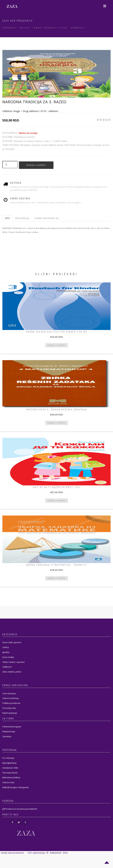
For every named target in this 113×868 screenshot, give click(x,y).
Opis (7, 218)
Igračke (6, 652)
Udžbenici (7, 667)
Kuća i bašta (8, 657)
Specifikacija (22, 218)
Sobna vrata (8, 782)
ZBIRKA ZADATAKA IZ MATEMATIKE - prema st (56, 565)
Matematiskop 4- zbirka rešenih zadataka (56, 410)
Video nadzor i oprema (13, 662)
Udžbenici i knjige (16, 28)
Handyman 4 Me (10, 768)
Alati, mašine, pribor (12, 672)
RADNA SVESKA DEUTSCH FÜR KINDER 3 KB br (57, 332)
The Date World (10, 773)
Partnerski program (12, 727)
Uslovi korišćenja (11, 698)
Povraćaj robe (9, 708)
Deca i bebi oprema (12, 642)
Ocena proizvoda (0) (47, 218)
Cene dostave (9, 693)
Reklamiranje (9, 731)
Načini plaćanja (10, 713)
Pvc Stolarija (8, 758)
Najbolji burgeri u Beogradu (16, 787)
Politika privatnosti (11, 703)
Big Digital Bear (10, 763)
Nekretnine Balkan (11, 777)
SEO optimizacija (36, 853)
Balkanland (55, 853)
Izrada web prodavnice (12, 853)
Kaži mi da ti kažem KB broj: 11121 (57, 487)
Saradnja (7, 736)
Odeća (6, 647)
